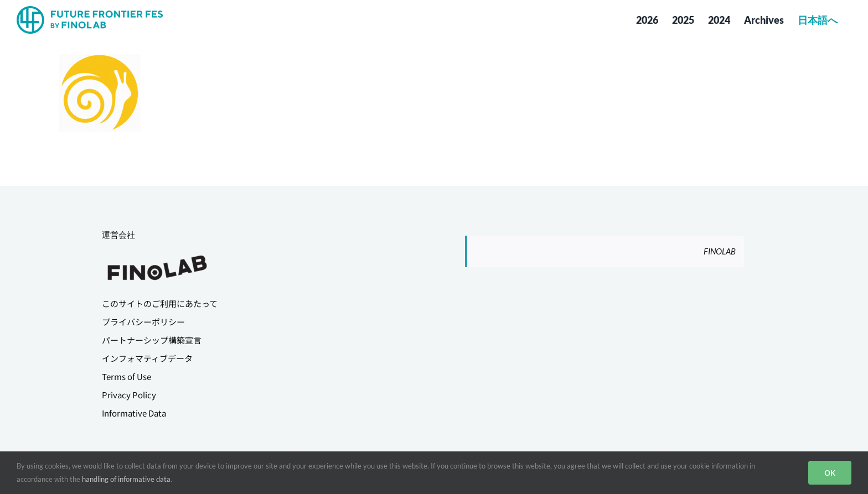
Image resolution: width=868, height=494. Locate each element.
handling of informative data (126, 479)
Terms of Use (126, 376)
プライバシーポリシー (143, 322)
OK (830, 473)
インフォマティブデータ (147, 358)
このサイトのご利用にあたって (160, 303)
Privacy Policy (129, 395)
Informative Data (134, 413)
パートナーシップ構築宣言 (152, 340)
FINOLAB (720, 251)
